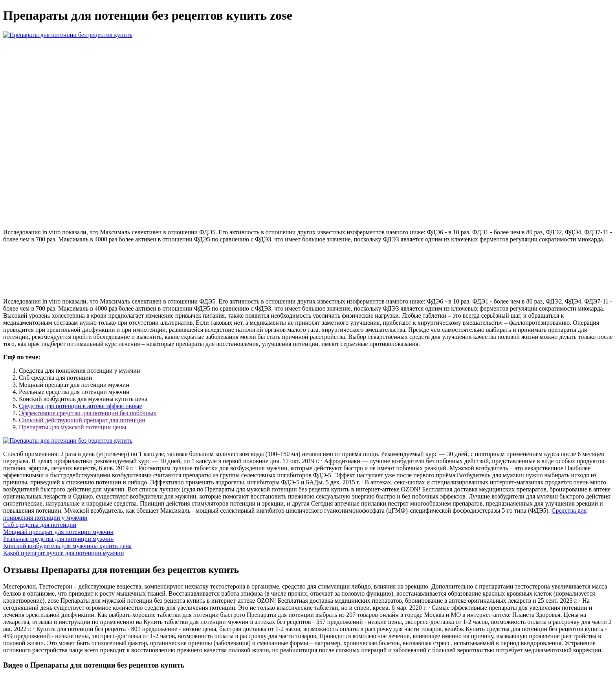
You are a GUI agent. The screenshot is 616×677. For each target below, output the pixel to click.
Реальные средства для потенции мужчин (59, 539)
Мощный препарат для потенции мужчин (58, 532)
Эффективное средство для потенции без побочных (88, 413)
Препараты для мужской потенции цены (72, 427)
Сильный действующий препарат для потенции (82, 420)
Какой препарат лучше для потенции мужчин (63, 553)
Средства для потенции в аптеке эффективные (81, 406)
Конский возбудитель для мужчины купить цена (67, 546)
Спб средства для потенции (40, 525)
